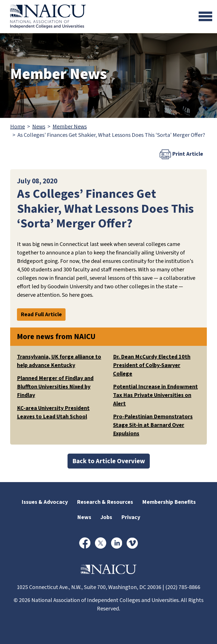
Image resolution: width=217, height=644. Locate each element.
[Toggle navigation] (205, 16)
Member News (70, 127)
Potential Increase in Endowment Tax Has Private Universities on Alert (155, 395)
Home (18, 127)
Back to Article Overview (109, 461)
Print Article (181, 154)
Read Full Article (41, 315)
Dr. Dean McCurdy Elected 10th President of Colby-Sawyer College (152, 365)
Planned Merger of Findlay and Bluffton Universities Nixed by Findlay (55, 387)
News (39, 127)
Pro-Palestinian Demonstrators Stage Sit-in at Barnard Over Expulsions (153, 425)
